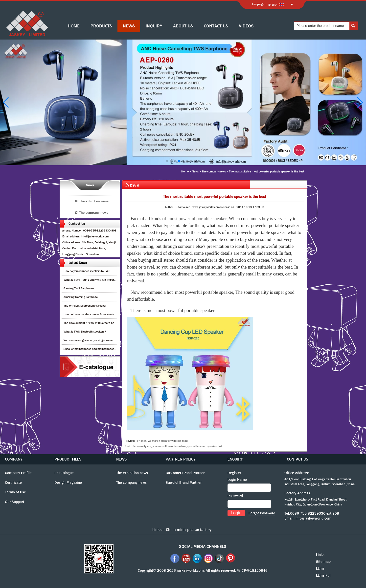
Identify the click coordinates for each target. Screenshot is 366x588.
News (195, 171)
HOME (74, 26)
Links (320, 555)
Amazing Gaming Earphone (81, 297)
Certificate (13, 483)
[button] (167, 161)
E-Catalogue (64, 473)
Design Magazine (68, 483)
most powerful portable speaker (197, 219)
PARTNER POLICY (181, 459)
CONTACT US (216, 26)
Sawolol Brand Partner (184, 483)
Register (234, 473)
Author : (170, 207)
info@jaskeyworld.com (313, 518)
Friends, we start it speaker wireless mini (162, 441)
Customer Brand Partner (185, 473)
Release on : (228, 207)
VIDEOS (246, 26)
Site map (323, 562)
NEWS (129, 26)
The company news (214, 171)
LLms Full (324, 575)
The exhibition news (94, 201)
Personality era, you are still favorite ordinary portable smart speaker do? (177, 446)
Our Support (15, 502)
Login (236, 513)
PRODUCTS (101, 26)
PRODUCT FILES (68, 459)
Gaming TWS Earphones (79, 288)
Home (185, 171)
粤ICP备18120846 (252, 570)
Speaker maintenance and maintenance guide (93, 349)
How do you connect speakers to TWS (87, 271)
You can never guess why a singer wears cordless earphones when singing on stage (115, 340)
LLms (320, 568)
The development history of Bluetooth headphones (95, 323)
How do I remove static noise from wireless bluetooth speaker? (102, 314)
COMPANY (14, 459)
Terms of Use (15, 492)
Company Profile (18, 473)
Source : (187, 207)
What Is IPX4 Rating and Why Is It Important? (92, 280)
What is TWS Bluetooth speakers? (85, 332)
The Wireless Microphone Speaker (85, 306)
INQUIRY (154, 26)
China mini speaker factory (189, 530)
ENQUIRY (235, 459)
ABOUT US (183, 26)
